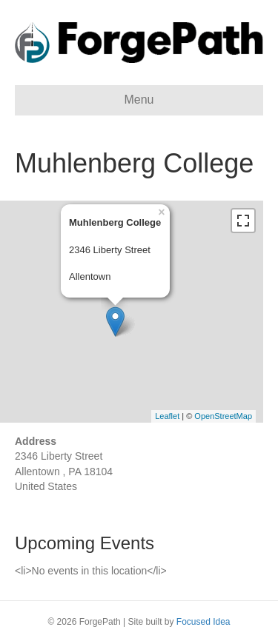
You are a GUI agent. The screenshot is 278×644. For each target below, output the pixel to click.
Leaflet (167, 416)
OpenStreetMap (223, 416)
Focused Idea (203, 622)
